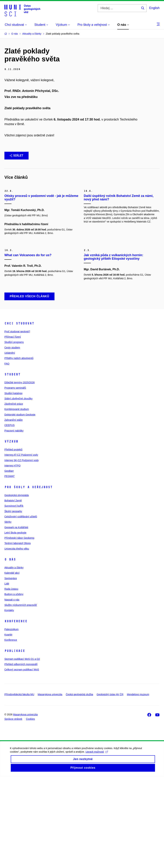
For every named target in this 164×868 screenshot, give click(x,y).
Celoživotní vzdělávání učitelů (21, 608)
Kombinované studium (17, 501)
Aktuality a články (14, 659)
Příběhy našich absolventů (19, 450)
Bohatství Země (13, 592)
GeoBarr (9, 562)
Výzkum (11, 533)
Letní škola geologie (15, 624)
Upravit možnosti (97, 846)
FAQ (7, 455)
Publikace (15, 742)
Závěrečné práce (14, 495)
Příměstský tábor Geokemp (19, 629)
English (154, 8)
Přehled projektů (13, 541)
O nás (10, 651)
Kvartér (8, 726)
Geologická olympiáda (17, 587)
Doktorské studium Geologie (20, 506)
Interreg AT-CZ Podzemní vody (21, 546)
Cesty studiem (12, 439)
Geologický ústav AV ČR (110, 786)
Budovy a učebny (14, 686)
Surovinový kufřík (14, 597)
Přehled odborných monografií (21, 756)
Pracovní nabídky (14, 522)
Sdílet (16, 178)
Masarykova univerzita (50, 786)
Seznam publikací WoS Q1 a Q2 (22, 751)
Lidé (7, 675)
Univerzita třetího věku (17, 640)
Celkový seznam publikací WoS (22, 761)
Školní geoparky (13, 603)
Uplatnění (10, 444)
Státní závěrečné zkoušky (19, 490)
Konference (16, 713)
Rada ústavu (11, 680)
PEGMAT (10, 568)
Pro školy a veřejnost (28, 579)
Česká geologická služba (79, 786)
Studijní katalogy (13, 485)
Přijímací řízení (13, 428)
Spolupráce (11, 670)
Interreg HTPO (12, 557)
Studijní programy (14, 434)
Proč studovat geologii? (17, 423)
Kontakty (9, 702)
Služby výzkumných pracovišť (21, 697)
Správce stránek (13, 810)
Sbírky (8, 613)
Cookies (30, 810)
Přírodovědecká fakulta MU (19, 786)
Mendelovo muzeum (138, 786)
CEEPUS (10, 517)
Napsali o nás (12, 691)
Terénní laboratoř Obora (18, 635)
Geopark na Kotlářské (16, 619)
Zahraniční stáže (14, 511)
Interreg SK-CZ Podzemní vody (22, 552)
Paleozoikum (11, 721)
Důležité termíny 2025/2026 (19, 474)
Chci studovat (19, 415)
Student (12, 466)
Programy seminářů (15, 479)
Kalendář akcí (12, 664)
